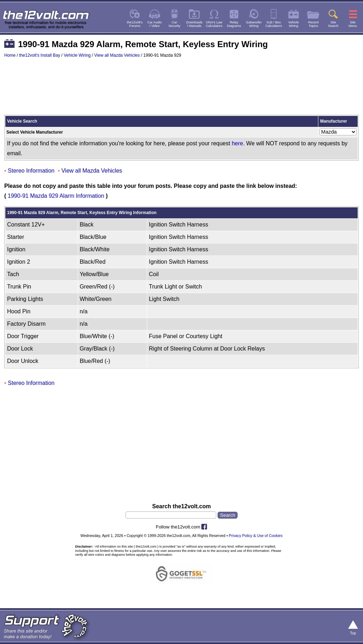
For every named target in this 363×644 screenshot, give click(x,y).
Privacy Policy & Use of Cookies (256, 536)
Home (10, 55)
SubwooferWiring (254, 24)
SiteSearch (333, 24)
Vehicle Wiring (77, 55)
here (238, 143)
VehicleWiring (294, 24)
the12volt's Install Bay (40, 55)
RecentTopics (313, 24)
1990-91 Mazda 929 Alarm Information (56, 196)
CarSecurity (174, 24)
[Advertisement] (181, 90)
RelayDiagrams (234, 24)
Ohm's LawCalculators (214, 24)
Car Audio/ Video (155, 24)
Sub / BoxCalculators (274, 24)
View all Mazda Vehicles (117, 55)
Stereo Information (31, 171)
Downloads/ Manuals (194, 24)
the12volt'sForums (135, 24)
